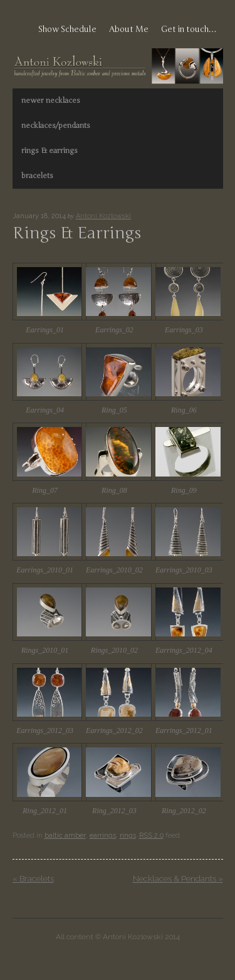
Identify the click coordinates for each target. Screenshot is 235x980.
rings (128, 835)
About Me (129, 29)
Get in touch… (189, 29)
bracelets (37, 176)
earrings (103, 835)
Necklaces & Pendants (178, 879)
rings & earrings (50, 150)
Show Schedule (67, 29)
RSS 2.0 (151, 835)
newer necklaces (51, 100)
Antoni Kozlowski (103, 216)
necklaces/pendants (56, 125)
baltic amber (65, 835)
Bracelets (33, 879)
